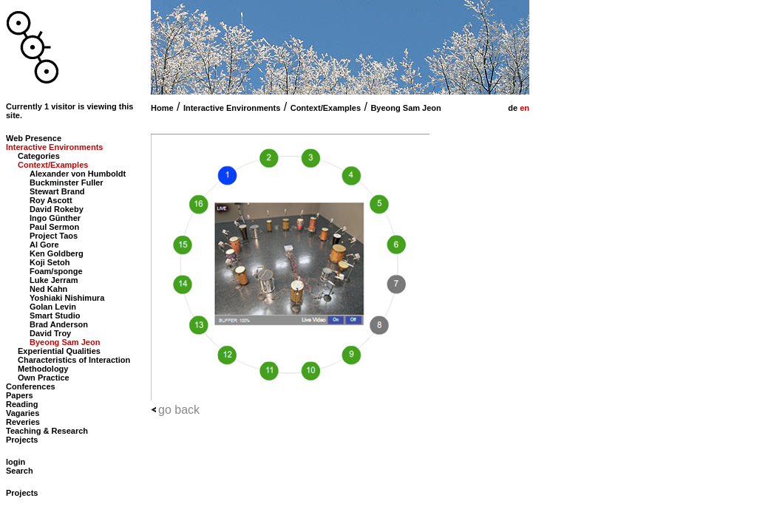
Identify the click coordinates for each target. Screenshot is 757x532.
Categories (39, 156)
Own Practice (44, 378)
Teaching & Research (47, 431)
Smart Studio (55, 316)
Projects (22, 440)
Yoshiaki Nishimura (67, 298)
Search (20, 471)
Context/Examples (326, 108)
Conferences (31, 386)
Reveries (23, 422)
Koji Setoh (50, 262)
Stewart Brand (57, 191)
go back (179, 410)
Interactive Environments (232, 108)
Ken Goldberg (57, 253)
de (512, 108)
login (16, 462)
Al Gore (44, 245)
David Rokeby (57, 209)
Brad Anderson (59, 324)
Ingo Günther (55, 218)
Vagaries (23, 413)
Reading (22, 404)
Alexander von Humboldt (78, 174)
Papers (20, 395)
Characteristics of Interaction (74, 360)
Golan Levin (53, 307)
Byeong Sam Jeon (405, 108)
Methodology (43, 369)
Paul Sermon (54, 227)
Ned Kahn (48, 289)
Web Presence (34, 138)
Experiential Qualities (59, 351)
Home (162, 108)
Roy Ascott (51, 200)
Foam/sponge (56, 271)
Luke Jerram (54, 280)
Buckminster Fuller (67, 183)
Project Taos (54, 236)
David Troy (50, 333)
